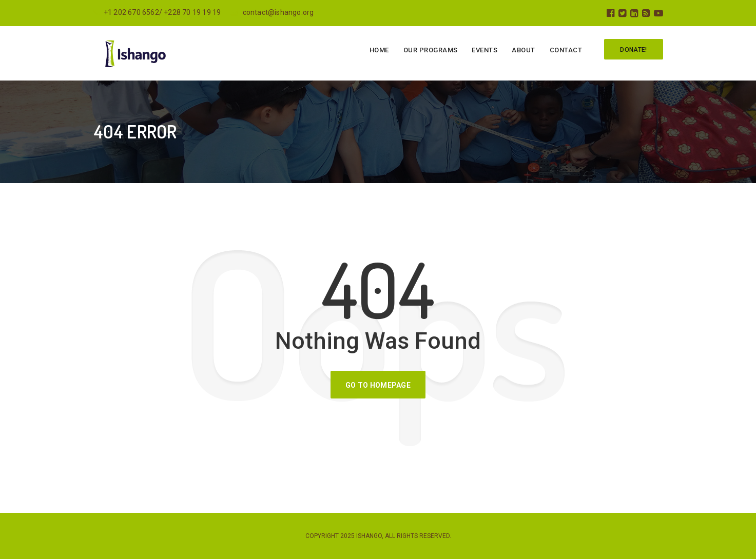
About (524, 50)
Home (379, 50)
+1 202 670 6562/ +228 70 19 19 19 (157, 12)
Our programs (431, 50)
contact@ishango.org (272, 12)
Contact (566, 50)
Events (484, 50)
